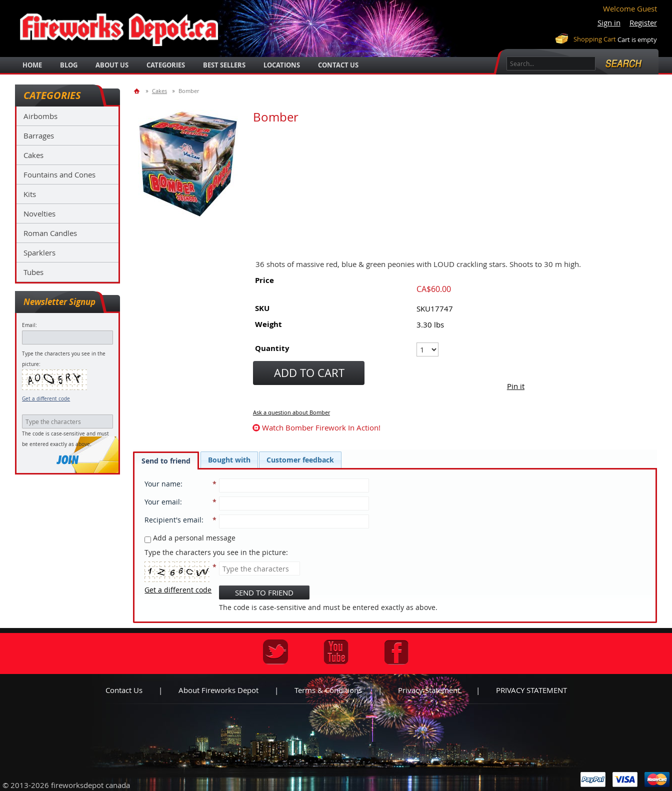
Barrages (39, 135)
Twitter (275, 652)
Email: (29, 325)
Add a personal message (190, 538)
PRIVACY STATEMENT (531, 690)
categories (166, 65)
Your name (162, 484)
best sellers (224, 65)
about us (112, 65)
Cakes (33, 155)
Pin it (516, 386)
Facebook (396, 652)
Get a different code (46, 399)
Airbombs (40, 116)
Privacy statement (429, 690)
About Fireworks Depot (218, 690)
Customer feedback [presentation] (300, 460)
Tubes (33, 272)
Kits (30, 194)
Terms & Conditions (328, 690)
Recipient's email (173, 520)
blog (69, 65)
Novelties (39, 213)
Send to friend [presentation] (166, 461)
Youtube (336, 652)
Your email (162, 502)
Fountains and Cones (59, 174)
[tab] (166, 460)
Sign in (609, 22)
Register (643, 22)
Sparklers (39, 252)
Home (32, 65)
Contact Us (338, 65)
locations (282, 65)
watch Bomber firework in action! (321, 427)
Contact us (124, 690)
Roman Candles (50, 233)
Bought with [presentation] (229, 460)
